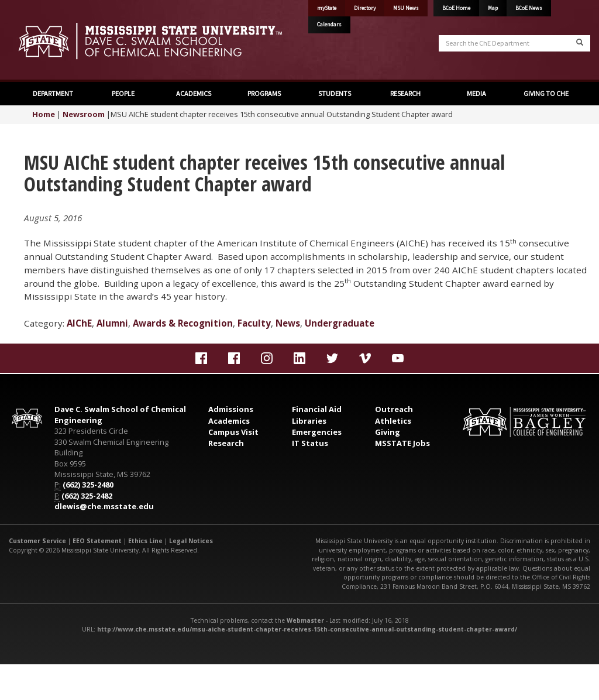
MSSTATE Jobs (402, 443)
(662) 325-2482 (87, 496)
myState (327, 8)
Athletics (393, 421)
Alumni (112, 323)
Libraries (309, 421)
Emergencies (317, 432)
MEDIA (476, 93)
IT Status (310, 443)
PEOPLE (123, 93)
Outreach (394, 409)
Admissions (231, 409)
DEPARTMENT (53, 93)
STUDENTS (335, 93)
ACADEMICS (194, 93)
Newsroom (84, 114)
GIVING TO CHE (546, 93)
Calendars (329, 25)
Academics (229, 421)
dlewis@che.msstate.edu (104, 506)
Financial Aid (317, 409)
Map (493, 8)
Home (44, 114)
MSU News (406, 8)
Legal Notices (191, 541)
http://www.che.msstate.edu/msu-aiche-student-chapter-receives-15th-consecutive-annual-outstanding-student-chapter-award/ (307, 629)
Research (226, 443)
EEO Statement (97, 541)
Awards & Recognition (183, 323)
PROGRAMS (264, 93)
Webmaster (305, 620)
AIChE (79, 323)
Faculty (254, 323)
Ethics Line (145, 541)
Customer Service (37, 541)
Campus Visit (233, 432)
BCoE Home (456, 8)
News (288, 323)
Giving (388, 432)
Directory (365, 8)
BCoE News (529, 8)
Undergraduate (340, 323)
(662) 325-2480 (88, 485)
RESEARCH (405, 93)
